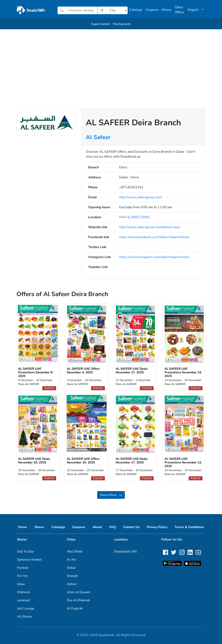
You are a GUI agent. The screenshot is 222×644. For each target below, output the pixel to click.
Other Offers (179, 10)
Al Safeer (98, 137)
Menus (167, 10)
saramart (24, 600)
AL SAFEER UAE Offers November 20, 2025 (83, 461)
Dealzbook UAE (126, 551)
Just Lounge (26, 608)
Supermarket (100, 24)
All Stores (25, 617)
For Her (23, 576)
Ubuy (21, 584)
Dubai (71, 568)
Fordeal (23, 568)
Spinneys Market (29, 560)
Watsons (24, 592)
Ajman (72, 584)
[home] (31, 10)
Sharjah (72, 576)
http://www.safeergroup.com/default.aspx (150, 227)
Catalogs (136, 10)
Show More (111, 495)
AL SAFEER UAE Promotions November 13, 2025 (183, 462)
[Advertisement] (111, 60)
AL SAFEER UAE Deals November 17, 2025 (132, 461)
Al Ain (72, 560)
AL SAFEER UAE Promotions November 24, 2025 (183, 372)
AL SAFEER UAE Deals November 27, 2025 (132, 370)
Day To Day (25, 551)
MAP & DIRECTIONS (134, 217)
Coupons (152, 10)
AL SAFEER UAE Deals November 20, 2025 (34, 461)
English (194, 10)
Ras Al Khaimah (78, 600)
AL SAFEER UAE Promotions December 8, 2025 (36, 372)
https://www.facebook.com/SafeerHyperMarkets (154, 237)
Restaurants (122, 24)
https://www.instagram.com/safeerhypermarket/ (154, 257)
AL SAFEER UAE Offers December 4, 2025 (83, 370)
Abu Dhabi (75, 551)
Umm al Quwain (79, 592)
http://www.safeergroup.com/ (141, 197)
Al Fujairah (75, 608)
